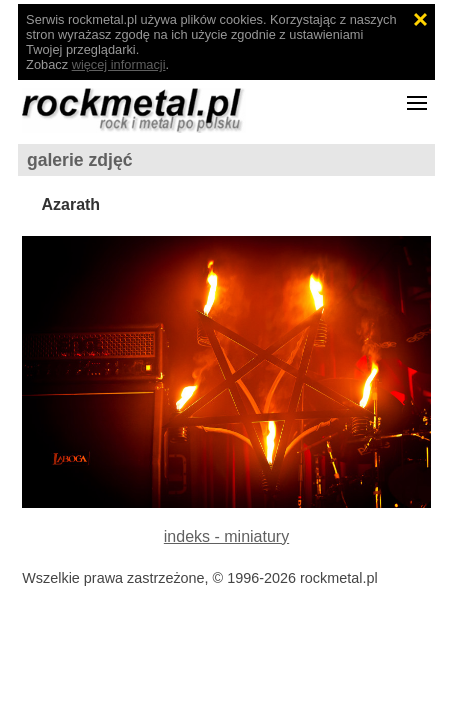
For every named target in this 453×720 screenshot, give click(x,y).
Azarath (70, 204)
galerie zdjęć (80, 160)
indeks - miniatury (226, 536)
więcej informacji (119, 64)
